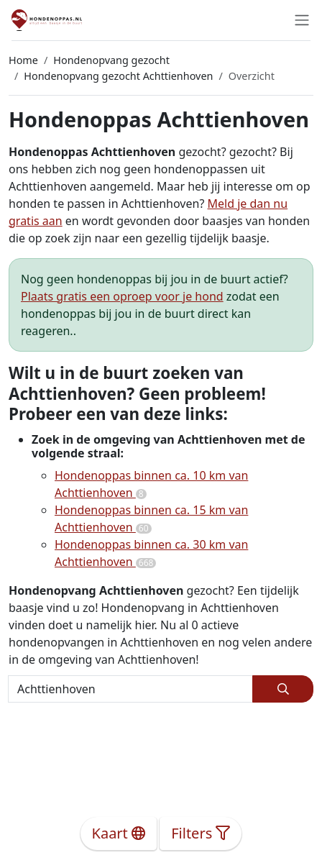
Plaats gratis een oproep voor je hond (122, 296)
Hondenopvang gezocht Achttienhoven (118, 76)
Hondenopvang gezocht (111, 60)
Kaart (119, 833)
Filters (201, 833)
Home (23, 60)
